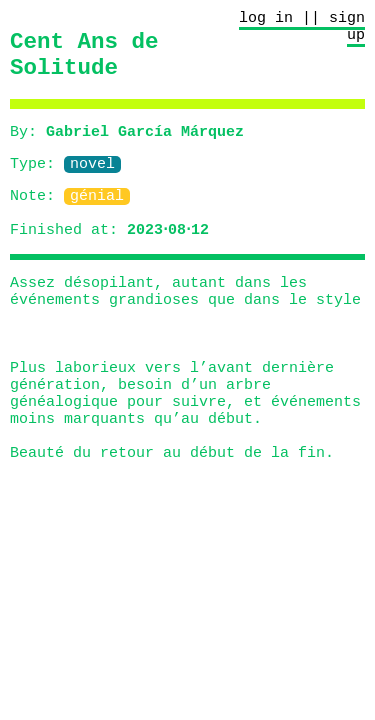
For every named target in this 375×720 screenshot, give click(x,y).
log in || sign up (302, 30)
